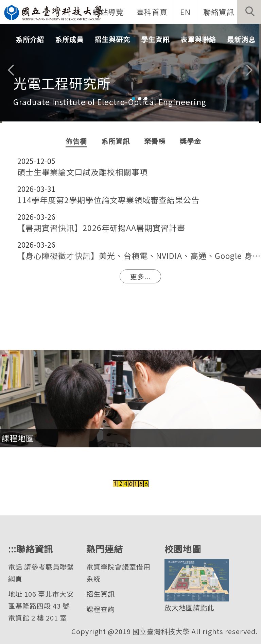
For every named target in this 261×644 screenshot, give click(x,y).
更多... (140, 276)
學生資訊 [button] (155, 39)
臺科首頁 (152, 12)
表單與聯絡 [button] (198, 39)
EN (185, 12)
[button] (249, 12)
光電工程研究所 (62, 83)
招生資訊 (101, 594)
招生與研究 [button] (112, 39)
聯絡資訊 (219, 12)
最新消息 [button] (241, 39)
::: (12, 549)
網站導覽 (108, 12)
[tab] (134, 99)
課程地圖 (18, 438)
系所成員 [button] (69, 39)
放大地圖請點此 (189, 607)
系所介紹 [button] (30, 39)
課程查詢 (101, 609)
